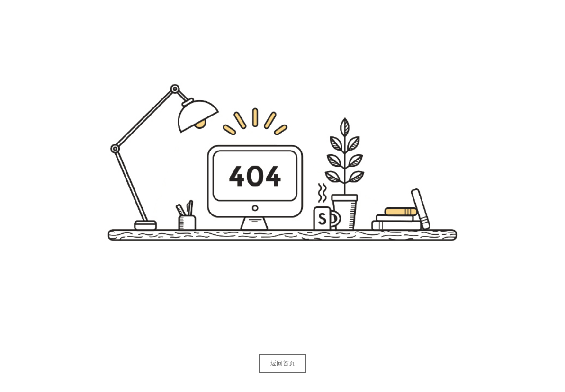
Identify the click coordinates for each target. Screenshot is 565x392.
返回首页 (283, 363)
